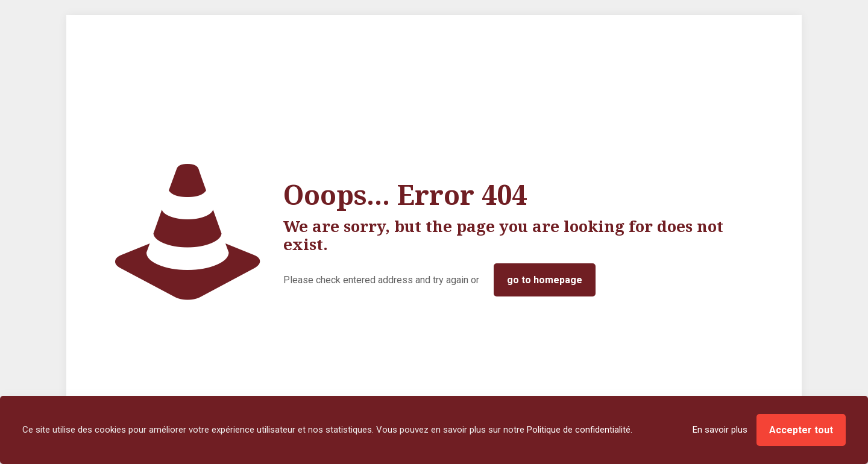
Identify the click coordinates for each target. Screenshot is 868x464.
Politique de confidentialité (579, 430)
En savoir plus (720, 430)
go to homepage (545, 280)
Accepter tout (801, 430)
